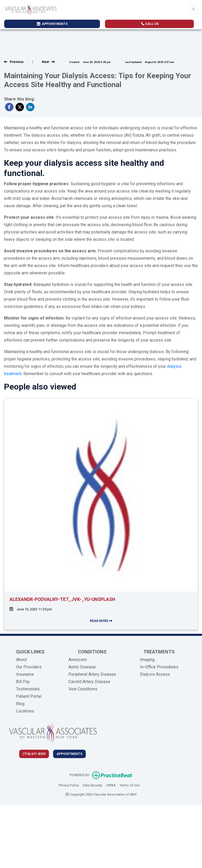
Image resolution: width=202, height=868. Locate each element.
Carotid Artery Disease (89, 682)
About (21, 660)
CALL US (150, 24)
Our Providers (29, 667)
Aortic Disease (82, 667)
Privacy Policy (69, 785)
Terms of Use (130, 785)
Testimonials (28, 689)
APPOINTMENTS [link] (52, 24)
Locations (25, 711)
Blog (20, 704)
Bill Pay (23, 682)
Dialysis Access (155, 674)
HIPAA (111, 785)
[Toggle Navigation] (193, 9)
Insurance (25, 674)
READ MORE (101, 621)
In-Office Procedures (159, 667)
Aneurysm (78, 660)
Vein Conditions (83, 689)
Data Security (93, 785)
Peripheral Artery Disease (92, 674)
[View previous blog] (14, 62)
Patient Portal (29, 696)
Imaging (147, 660)
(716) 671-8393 (34, 754)
